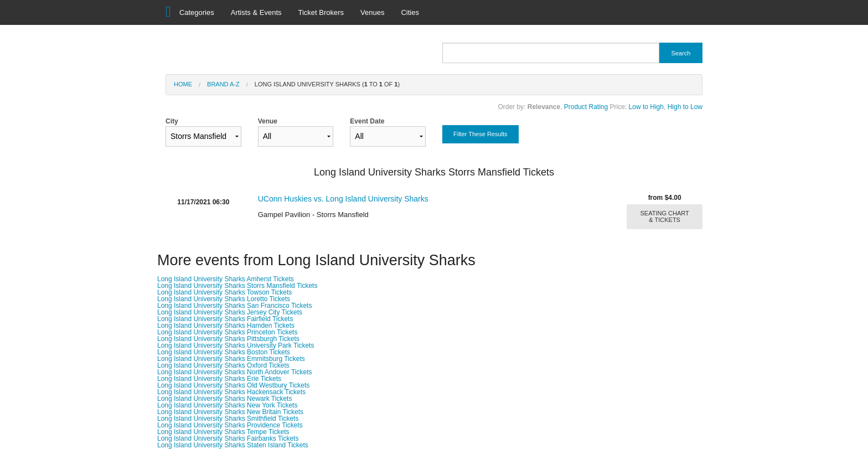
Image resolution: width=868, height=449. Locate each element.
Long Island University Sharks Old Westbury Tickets (233, 385)
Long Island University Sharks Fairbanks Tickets (228, 438)
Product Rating (586, 107)
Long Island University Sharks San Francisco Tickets (234, 306)
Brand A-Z (223, 84)
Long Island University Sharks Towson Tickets (224, 292)
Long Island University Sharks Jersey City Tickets (230, 312)
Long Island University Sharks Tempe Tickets (223, 432)
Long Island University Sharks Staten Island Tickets (233, 445)
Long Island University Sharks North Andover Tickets (234, 372)
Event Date (388, 132)
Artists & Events (256, 12)
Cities (410, 12)
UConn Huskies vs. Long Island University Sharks (343, 199)
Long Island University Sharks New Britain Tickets (230, 412)
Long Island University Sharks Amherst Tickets (226, 279)
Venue (296, 132)
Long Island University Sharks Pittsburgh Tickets (228, 339)
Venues (372, 12)
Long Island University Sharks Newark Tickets (224, 399)
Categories (197, 12)
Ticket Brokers (321, 12)
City (203, 132)
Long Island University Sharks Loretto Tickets (224, 299)
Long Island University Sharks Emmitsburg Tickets (231, 359)
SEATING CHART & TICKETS (665, 216)
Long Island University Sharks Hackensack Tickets (231, 392)
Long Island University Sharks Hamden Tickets (226, 326)
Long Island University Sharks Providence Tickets (230, 425)
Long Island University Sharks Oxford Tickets (223, 365)
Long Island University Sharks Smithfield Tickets (228, 419)
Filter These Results (480, 134)
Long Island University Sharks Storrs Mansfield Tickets (237, 286)
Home (183, 84)
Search (681, 53)
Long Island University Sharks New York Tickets (227, 405)
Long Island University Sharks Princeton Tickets (227, 332)
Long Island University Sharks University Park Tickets (236, 345)
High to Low (685, 107)
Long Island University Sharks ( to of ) (327, 84)
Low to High (646, 107)
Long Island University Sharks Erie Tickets (219, 379)
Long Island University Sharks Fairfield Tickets (225, 319)
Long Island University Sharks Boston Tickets (224, 352)
